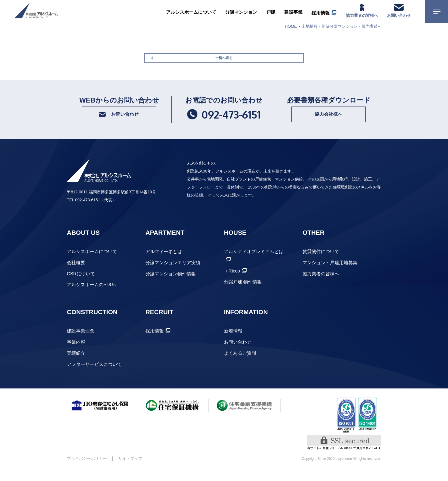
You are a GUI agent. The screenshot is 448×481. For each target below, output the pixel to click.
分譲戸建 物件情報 (243, 291)
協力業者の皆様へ (321, 283)
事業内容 (76, 352)
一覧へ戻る (224, 62)
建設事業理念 (81, 341)
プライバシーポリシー (87, 468)
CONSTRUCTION (92, 322)
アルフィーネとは (164, 261)
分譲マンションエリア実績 (173, 272)
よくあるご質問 (240, 363)
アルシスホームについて (92, 261)
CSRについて (81, 283)
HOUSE (235, 242)
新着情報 (233, 341)
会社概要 (76, 272)
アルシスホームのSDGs (91, 294)
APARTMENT (165, 242)
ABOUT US (83, 242)
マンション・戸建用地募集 (330, 272)
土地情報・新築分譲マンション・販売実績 (340, 26)
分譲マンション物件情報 (171, 283)
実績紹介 (76, 363)
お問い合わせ (238, 352)
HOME (291, 26)
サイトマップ (130, 468)
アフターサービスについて (94, 374)
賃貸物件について (321, 261)
